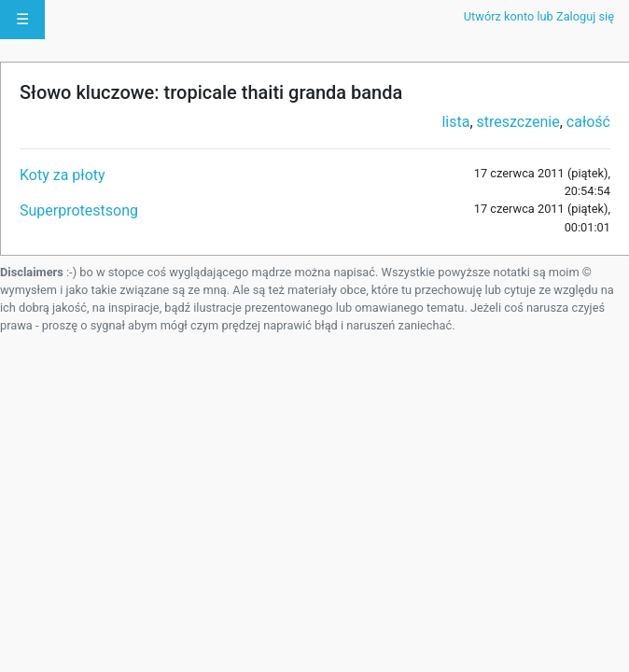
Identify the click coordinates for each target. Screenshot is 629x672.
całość (588, 122)
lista (455, 122)
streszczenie (518, 122)
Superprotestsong (79, 210)
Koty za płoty (63, 175)
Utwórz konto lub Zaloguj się (539, 16)
